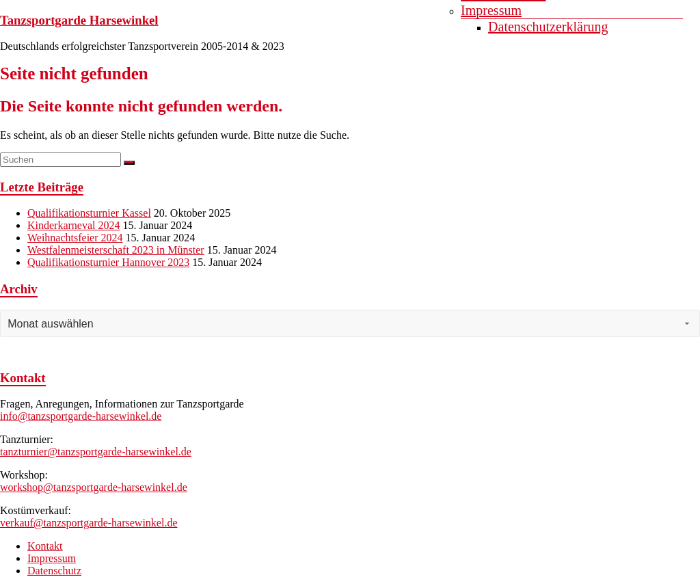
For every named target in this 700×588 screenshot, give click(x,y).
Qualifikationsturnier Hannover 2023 (108, 262)
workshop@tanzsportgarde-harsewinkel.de (94, 487)
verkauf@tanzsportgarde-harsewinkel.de (89, 523)
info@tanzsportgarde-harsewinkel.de (81, 416)
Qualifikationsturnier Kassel (89, 213)
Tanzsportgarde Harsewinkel (79, 20)
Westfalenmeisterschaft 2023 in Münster (116, 250)
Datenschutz (54, 571)
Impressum (491, 10)
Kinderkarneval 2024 (74, 225)
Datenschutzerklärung (548, 27)
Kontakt (45, 546)
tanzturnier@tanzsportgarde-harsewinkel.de (96, 452)
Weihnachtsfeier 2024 (75, 238)
